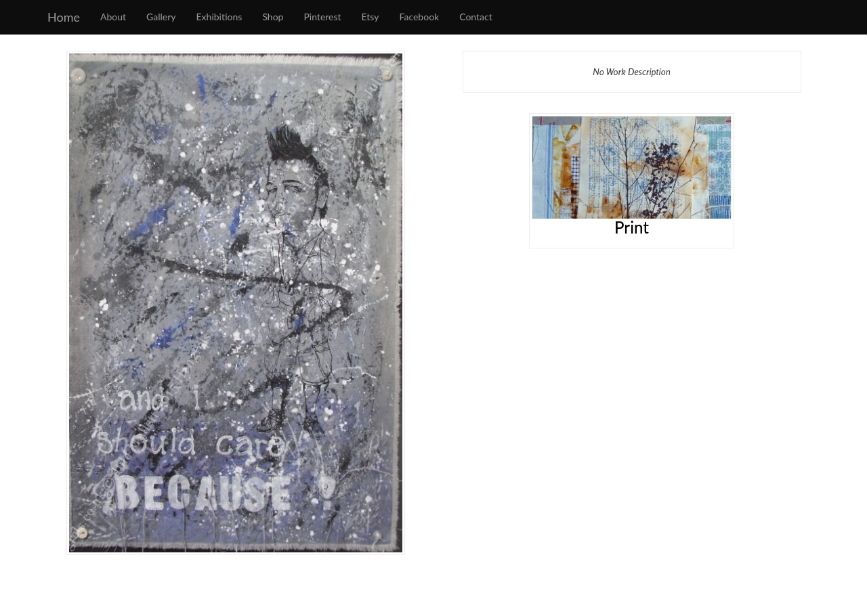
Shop (273, 17)
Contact (476, 17)
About (113, 17)
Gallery (161, 17)
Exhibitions (219, 17)
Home (64, 17)
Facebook (420, 17)
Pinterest (322, 17)
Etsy (371, 17)
